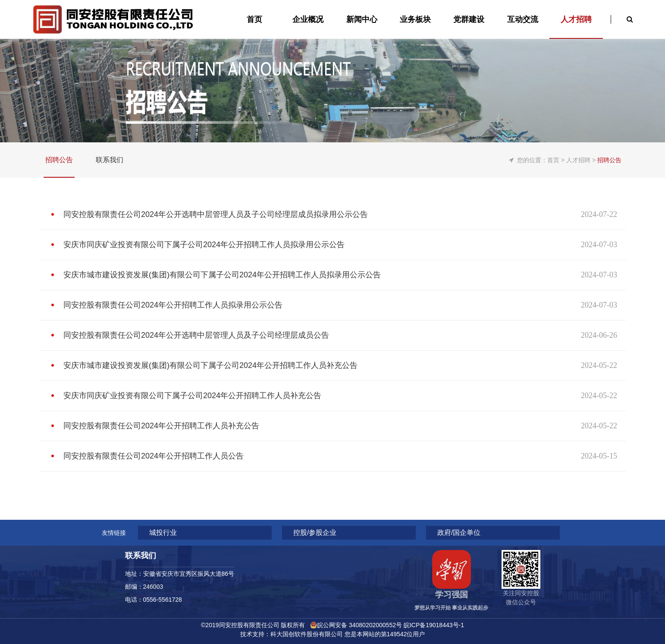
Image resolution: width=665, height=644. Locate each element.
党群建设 (469, 19)
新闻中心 (362, 19)
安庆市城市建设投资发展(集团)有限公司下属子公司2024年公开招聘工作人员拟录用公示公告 (222, 275)
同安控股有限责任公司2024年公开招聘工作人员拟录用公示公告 (173, 305)
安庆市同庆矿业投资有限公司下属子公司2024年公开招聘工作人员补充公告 (192, 396)
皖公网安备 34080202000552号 (359, 625)
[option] (332, 71)
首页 (553, 160)
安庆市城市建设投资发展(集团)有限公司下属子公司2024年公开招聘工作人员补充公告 (210, 365)
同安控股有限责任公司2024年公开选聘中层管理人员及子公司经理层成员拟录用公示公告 (216, 214)
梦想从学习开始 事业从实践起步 (451, 608)
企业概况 (308, 19)
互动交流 (523, 19)
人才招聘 (576, 19)
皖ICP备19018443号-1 (434, 625)
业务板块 (415, 19)
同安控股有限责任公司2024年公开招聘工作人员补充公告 (161, 426)
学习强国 (452, 595)
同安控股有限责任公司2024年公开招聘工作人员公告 (154, 456)
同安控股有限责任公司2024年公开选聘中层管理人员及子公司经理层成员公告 (196, 335)
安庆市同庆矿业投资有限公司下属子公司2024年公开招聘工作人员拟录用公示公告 (204, 245)
